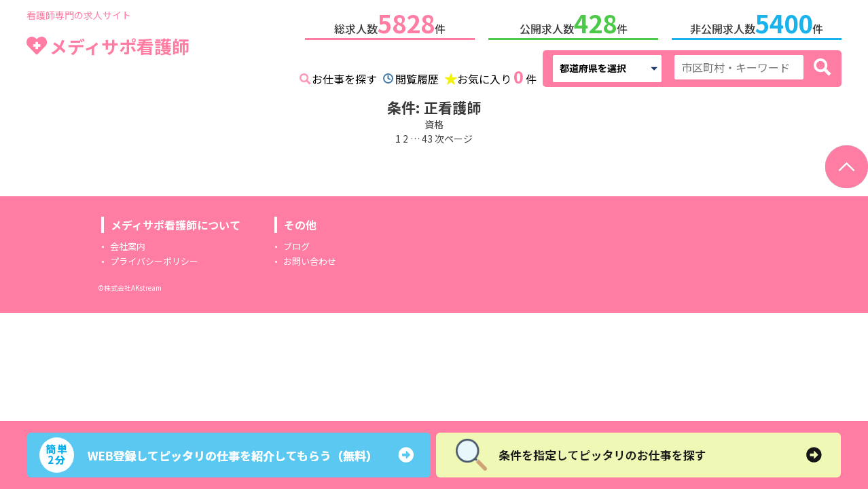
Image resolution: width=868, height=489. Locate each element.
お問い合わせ (310, 258)
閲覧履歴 (417, 76)
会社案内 (128, 243)
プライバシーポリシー (154, 258)
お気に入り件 (497, 75)
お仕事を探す (344, 76)
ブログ (296, 243)
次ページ (454, 136)
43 (427, 136)
